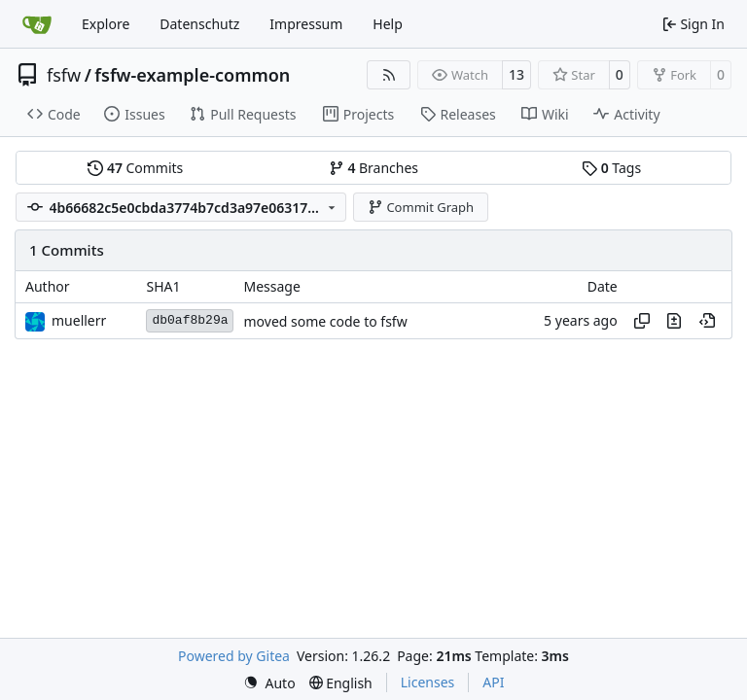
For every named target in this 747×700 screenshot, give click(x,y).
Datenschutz (199, 24)
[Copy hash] (642, 321)
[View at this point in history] (707, 321)
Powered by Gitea (234, 656)
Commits (135, 168)
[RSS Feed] (389, 75)
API (493, 682)
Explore (106, 24)
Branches (373, 168)
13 (516, 74)
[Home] (37, 24)
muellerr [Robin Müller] (79, 320)
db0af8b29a (190, 320)
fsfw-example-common (192, 75)
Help (388, 24)
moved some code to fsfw (325, 321)
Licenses (428, 682)
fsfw (64, 75)
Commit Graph (421, 207)
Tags (611, 168)
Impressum (306, 24)
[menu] (269, 683)
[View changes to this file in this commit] (674, 321)
